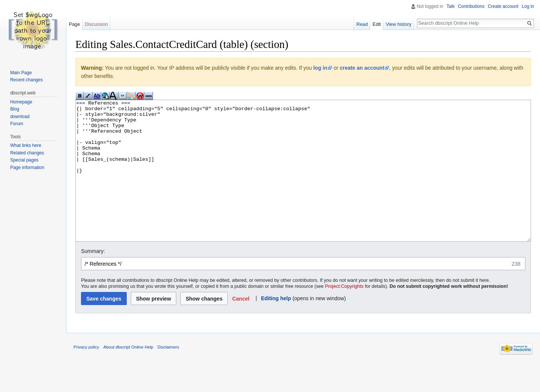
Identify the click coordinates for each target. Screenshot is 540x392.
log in (320, 68)
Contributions (471, 6)
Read (362, 24)
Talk (451, 6)
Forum (17, 124)
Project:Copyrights (344, 314)
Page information (27, 168)
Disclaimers (168, 375)
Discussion (96, 24)
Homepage (21, 102)
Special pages (24, 160)
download (20, 117)
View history (398, 24)
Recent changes (26, 80)
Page (74, 24)
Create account (503, 6)
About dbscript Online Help (128, 375)
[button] (241, 327)
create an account (362, 68)
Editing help (276, 326)
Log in (528, 6)
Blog (15, 109)
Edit (377, 24)
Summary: (93, 279)
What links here (26, 145)
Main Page (21, 73)
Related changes (27, 153)
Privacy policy (86, 375)
